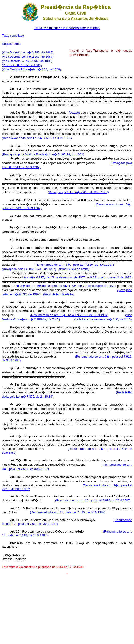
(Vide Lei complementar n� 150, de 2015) (103, 319)
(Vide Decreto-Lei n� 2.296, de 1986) (28, 52)
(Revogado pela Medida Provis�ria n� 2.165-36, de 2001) (43, 154)
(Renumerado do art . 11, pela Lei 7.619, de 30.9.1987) (68, 512)
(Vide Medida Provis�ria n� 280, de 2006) (31, 69)
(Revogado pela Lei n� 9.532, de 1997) (29, 269)
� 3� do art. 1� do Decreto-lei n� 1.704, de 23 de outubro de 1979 (66, 286)
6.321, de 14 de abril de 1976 (110, 277)
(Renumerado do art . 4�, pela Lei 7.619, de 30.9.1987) (74, 265)
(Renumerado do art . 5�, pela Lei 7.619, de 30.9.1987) (69, 315)
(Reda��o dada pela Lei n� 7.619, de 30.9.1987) (37, 138)
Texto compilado (13, 35)
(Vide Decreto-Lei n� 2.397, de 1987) (28, 57)
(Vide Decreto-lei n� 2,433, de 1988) (27, 61)
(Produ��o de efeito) (74, 269)
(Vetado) (74, 112)
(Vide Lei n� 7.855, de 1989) (22, 65)
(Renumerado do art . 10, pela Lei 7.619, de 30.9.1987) (93, 500)
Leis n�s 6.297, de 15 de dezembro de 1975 (54, 277)
